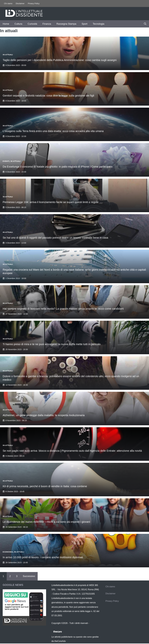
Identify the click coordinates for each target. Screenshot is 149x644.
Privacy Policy (34, 3)
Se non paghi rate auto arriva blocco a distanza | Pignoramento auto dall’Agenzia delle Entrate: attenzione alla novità (72, 451)
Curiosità (32, 24)
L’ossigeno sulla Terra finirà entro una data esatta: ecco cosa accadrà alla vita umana (53, 131)
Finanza (47, 24)
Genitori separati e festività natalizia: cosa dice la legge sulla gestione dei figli (48, 96)
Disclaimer (20, 3)
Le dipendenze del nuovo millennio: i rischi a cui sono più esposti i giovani (46, 522)
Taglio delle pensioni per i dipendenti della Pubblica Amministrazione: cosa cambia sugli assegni (60, 60)
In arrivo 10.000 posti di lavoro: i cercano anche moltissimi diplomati (43, 557)
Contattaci (95, 623)
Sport (84, 24)
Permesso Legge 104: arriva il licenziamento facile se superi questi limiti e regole (51, 202)
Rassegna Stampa (66, 24)
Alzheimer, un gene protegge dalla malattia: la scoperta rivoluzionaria (44, 415)
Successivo (29, 576)
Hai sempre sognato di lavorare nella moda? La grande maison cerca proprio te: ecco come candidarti (63, 309)
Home (6, 24)
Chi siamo (8, 3)
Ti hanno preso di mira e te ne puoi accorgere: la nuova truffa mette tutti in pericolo (52, 344)
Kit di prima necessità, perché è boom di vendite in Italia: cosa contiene (45, 486)
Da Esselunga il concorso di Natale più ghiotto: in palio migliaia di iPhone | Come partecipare (58, 167)
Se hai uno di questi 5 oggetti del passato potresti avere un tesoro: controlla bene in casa (55, 238)
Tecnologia (98, 24)
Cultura (18, 24)
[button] (145, 24)
